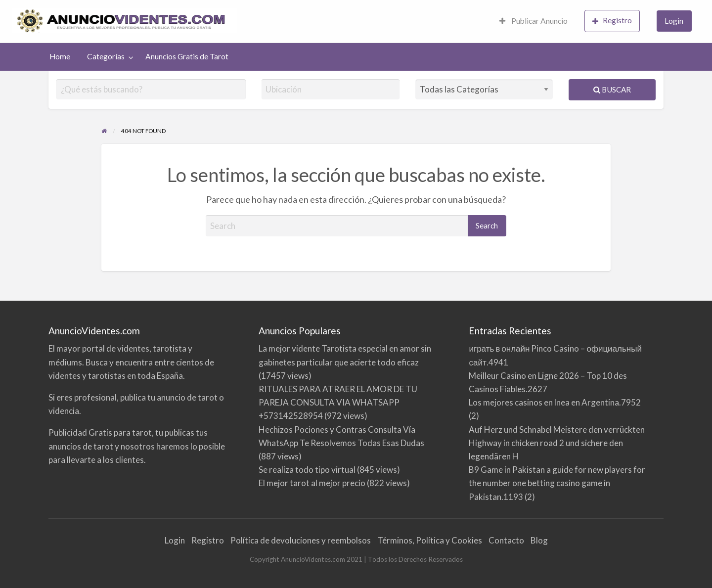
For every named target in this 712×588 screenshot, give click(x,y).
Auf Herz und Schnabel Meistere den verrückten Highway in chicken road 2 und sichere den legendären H (557, 443)
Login (674, 21)
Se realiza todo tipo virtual (307, 470)
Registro (612, 21)
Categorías (106, 56)
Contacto (506, 540)
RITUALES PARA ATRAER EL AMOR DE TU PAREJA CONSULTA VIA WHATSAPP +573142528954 (338, 402)
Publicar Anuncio (534, 21)
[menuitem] (534, 22)
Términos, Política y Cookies (430, 540)
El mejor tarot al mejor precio (312, 483)
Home (60, 56)
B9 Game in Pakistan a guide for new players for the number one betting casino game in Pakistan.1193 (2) (557, 483)
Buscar (612, 90)
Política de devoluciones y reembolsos (301, 540)
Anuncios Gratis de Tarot (187, 56)
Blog (539, 540)
